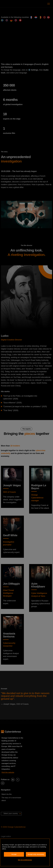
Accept (14, 854)
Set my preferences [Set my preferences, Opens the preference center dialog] (25, 860)
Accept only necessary (36, 854)
